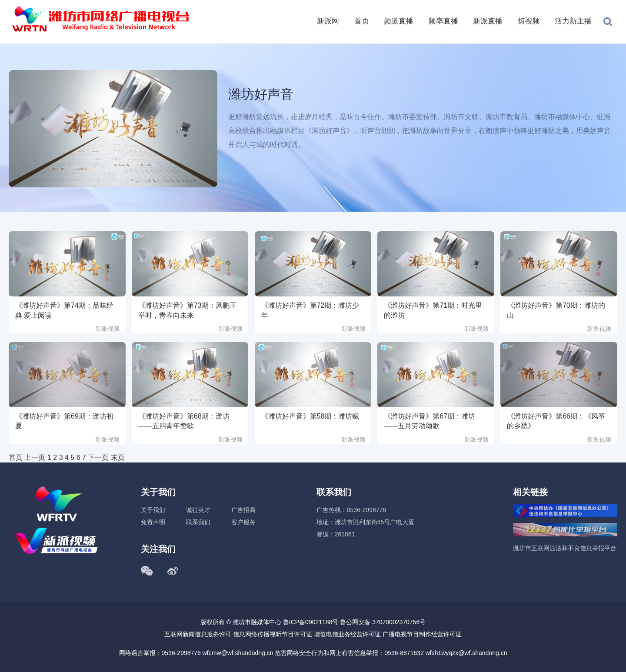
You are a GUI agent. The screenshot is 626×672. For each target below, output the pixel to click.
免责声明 (153, 522)
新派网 (328, 21)
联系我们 (198, 522)
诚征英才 (198, 510)
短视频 (529, 21)
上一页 (35, 457)
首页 (362, 21)
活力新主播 (573, 21)
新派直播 (488, 21)
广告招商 (243, 510)
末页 (118, 457)
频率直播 (443, 21)
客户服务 (243, 522)
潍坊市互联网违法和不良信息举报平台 (565, 548)
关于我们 (153, 510)
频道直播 (399, 21)
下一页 (98, 457)
